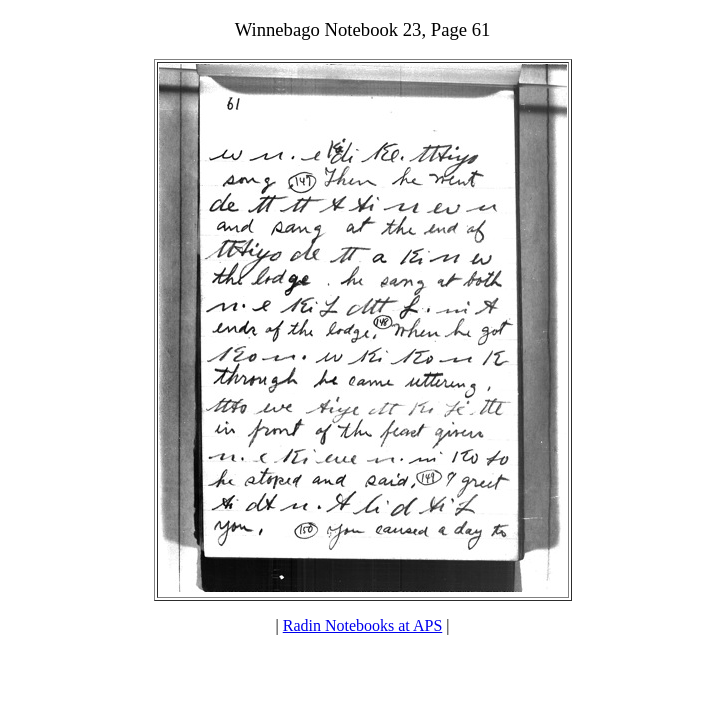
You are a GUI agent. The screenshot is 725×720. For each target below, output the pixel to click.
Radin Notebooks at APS (363, 625)
